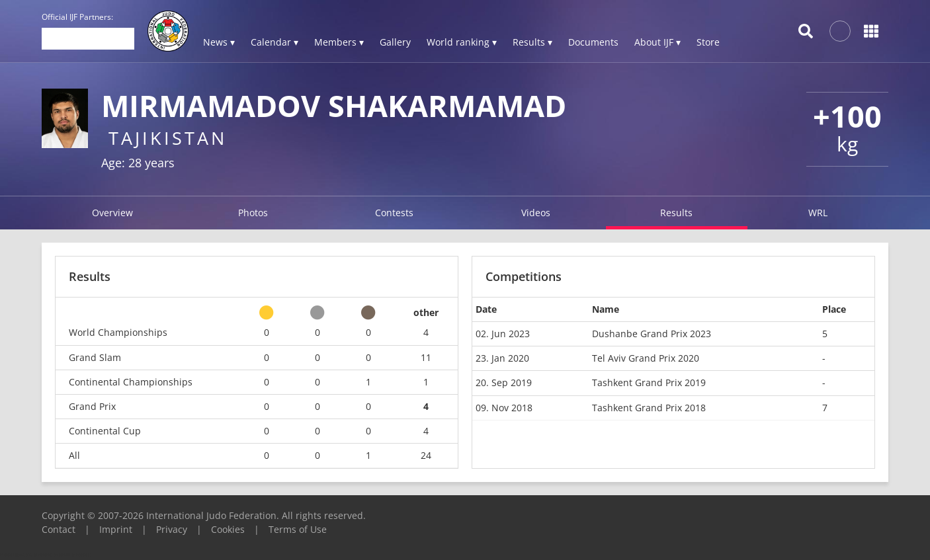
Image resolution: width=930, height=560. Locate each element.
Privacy (172, 529)
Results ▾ (532, 42)
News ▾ (219, 42)
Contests (394, 213)
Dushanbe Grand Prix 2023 (652, 334)
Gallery (395, 42)
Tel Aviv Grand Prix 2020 (646, 358)
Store (708, 42)
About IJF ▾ (657, 42)
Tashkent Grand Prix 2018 (649, 408)
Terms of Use (298, 529)
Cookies (228, 529)
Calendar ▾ (275, 42)
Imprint (116, 529)
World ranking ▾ (462, 42)
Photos (253, 213)
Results (676, 213)
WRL (818, 213)
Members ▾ (339, 42)
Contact (59, 529)
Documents (593, 42)
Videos (536, 213)
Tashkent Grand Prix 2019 (649, 382)
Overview (112, 213)
